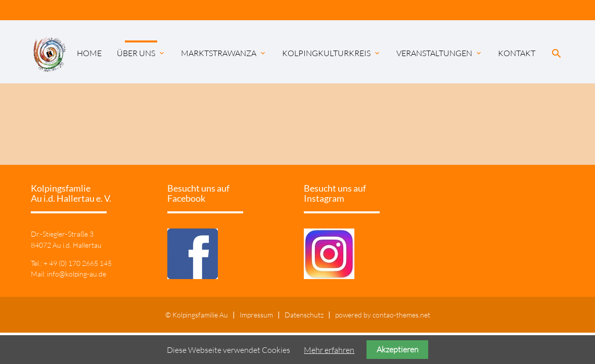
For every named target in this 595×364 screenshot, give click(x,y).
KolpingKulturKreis (332, 53)
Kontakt (517, 53)
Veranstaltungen (440, 53)
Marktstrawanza (224, 53)
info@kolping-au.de (77, 274)
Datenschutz (304, 315)
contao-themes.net (401, 315)
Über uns (141, 53)
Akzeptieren (398, 349)
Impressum (256, 315)
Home (89, 53)
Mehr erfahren (329, 350)
